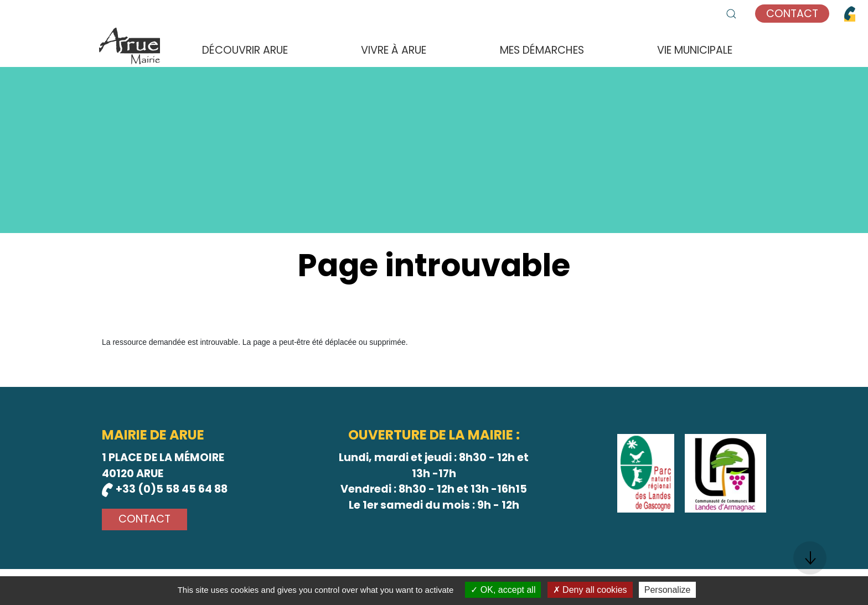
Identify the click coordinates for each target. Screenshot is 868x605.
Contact (792, 14)
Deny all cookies (590, 590)
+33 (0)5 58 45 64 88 (165, 489)
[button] (731, 14)
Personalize (668, 590)
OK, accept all (503, 590)
